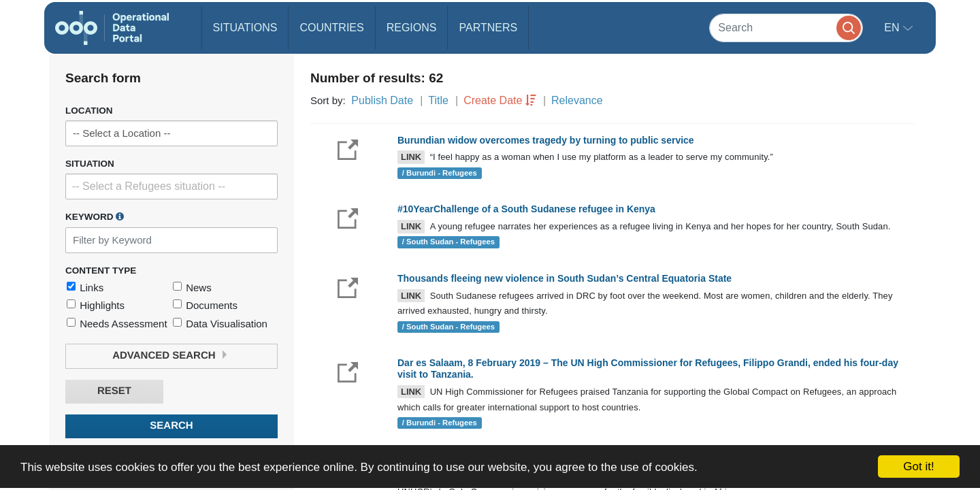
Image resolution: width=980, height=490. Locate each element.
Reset (114, 391)
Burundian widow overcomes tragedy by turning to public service (546, 140)
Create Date (493, 100)
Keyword (95, 216)
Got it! (918, 467)
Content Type (101, 271)
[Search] (786, 28)
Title (438, 100)
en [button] (893, 28)
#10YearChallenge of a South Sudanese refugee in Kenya (526, 209)
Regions (412, 28)
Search (171, 426)
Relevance (577, 100)
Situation (90, 164)
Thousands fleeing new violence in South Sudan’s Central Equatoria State (565, 278)
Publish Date (382, 100)
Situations (245, 28)
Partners (488, 28)
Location (89, 111)
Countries (331, 28)
